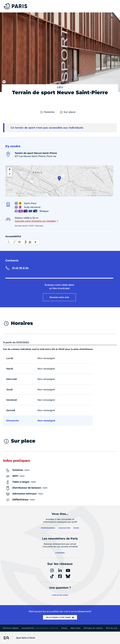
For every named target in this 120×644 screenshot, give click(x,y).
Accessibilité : (40, 628)
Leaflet (88, 196)
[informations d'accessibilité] (22, 242)
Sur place (67, 112)
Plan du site (112, 628)
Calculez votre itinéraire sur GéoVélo (35, 221)
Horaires (47, 112)
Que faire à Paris (26, 638)
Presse (64, 628)
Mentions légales (11, 628)
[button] (59, 178)
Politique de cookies (93, 628)
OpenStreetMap (102, 196)
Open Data (75, 628)
